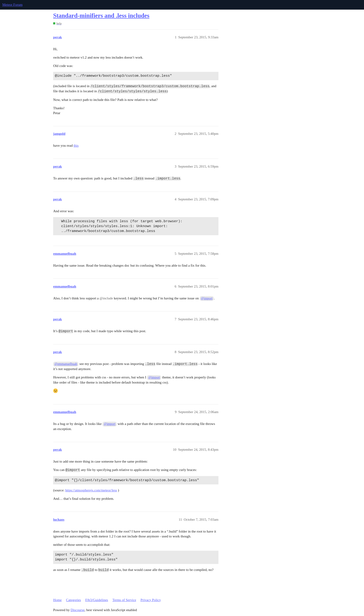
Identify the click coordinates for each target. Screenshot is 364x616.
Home (57, 600)
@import (207, 298)
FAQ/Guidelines (97, 600)
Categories (73, 600)
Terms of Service (124, 600)
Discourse (78, 610)
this (76, 146)
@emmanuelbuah (66, 364)
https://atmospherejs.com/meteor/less (91, 490)
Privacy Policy (151, 600)
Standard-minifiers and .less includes (101, 16)
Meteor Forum (12, 5)
